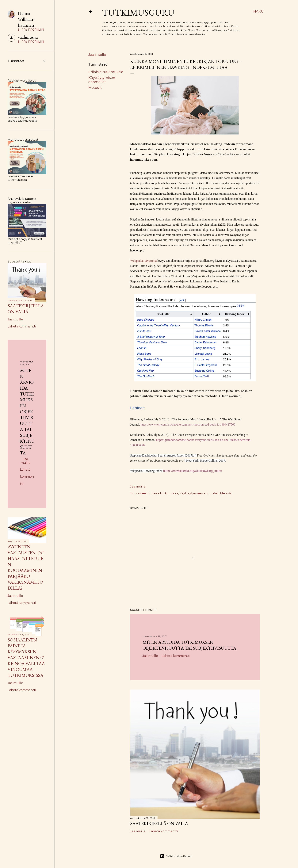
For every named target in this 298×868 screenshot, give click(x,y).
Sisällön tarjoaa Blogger (176, 856)
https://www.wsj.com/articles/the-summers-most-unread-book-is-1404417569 (188, 424)
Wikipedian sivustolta (143, 261)
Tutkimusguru (138, 13)
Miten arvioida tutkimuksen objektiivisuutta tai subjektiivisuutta (189, 645)
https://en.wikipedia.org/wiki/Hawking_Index (192, 471)
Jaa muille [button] (97, 55)
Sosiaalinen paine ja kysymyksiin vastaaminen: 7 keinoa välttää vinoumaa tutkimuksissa (26, 658)
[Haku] (258, 11)
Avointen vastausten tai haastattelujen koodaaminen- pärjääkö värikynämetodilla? (26, 567)
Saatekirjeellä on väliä (159, 823)
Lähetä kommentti (176, 656)
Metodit (95, 88)
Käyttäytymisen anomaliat (102, 80)
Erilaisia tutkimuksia (106, 72)
